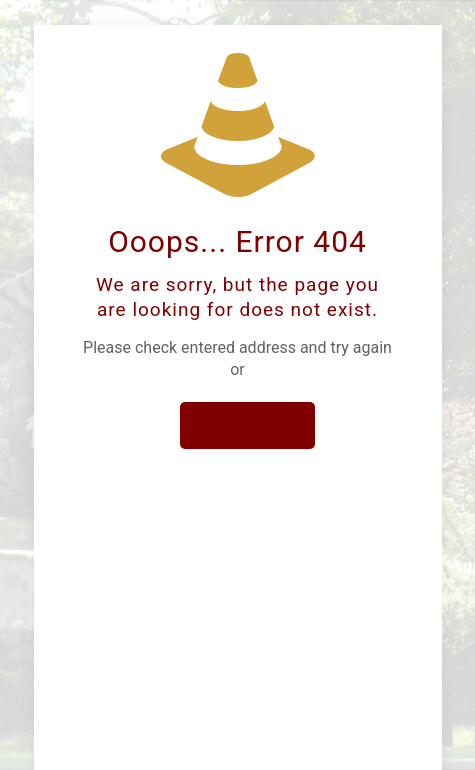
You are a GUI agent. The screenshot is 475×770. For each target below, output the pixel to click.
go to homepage (247, 425)
